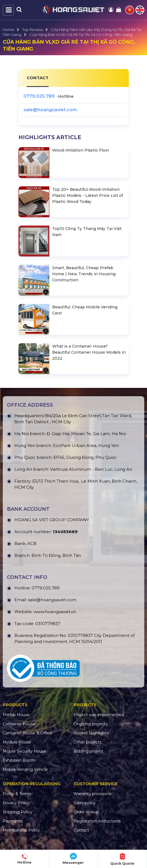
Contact (81, 830)
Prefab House (16, 715)
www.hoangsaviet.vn (55, 612)
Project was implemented (99, 715)
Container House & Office (27, 733)
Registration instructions (97, 821)
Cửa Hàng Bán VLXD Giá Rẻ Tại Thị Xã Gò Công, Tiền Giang (81, 35)
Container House (19, 724)
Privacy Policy (16, 803)
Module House (17, 742)
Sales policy (85, 803)
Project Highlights (91, 733)
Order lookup (86, 812)
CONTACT (38, 78)
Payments (13, 821)
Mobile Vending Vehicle (25, 769)
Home (8, 30)
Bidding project (88, 751)
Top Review (32, 30)
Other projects (88, 742)
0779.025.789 (39, 96)
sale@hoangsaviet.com (50, 110)
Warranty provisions (92, 794)
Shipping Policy (18, 812)
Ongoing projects (90, 724)
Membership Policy (21, 830)
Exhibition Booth (19, 760)
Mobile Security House (25, 751)
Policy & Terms (17, 794)
